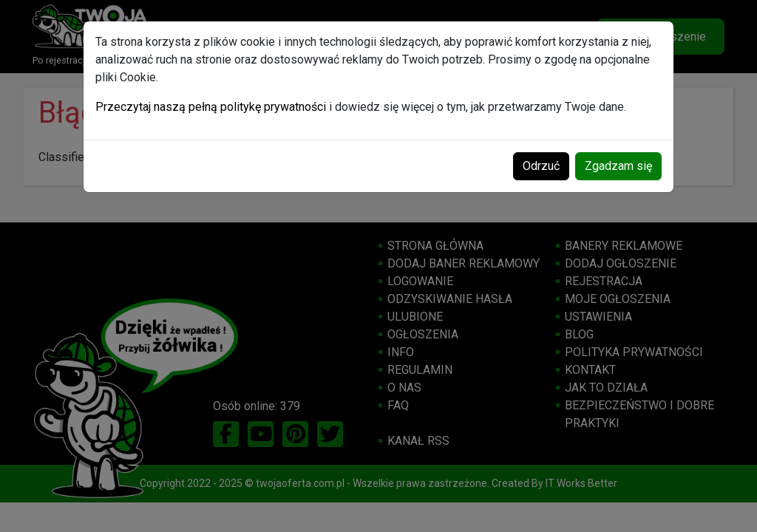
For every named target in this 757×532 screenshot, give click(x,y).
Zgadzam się (618, 166)
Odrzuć (541, 166)
